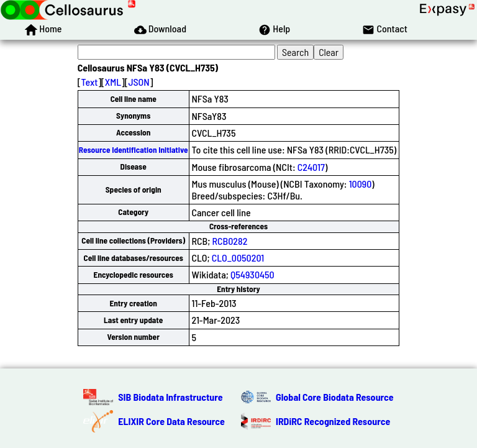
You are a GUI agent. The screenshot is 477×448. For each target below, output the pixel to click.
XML (113, 82)
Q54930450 (252, 274)
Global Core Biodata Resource (335, 397)
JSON (139, 82)
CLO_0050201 (238, 258)
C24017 (311, 167)
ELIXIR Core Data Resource (171, 421)
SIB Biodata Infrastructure (170, 397)
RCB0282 (230, 241)
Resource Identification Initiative (134, 150)
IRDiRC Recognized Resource (333, 421)
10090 (361, 184)
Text (90, 82)
